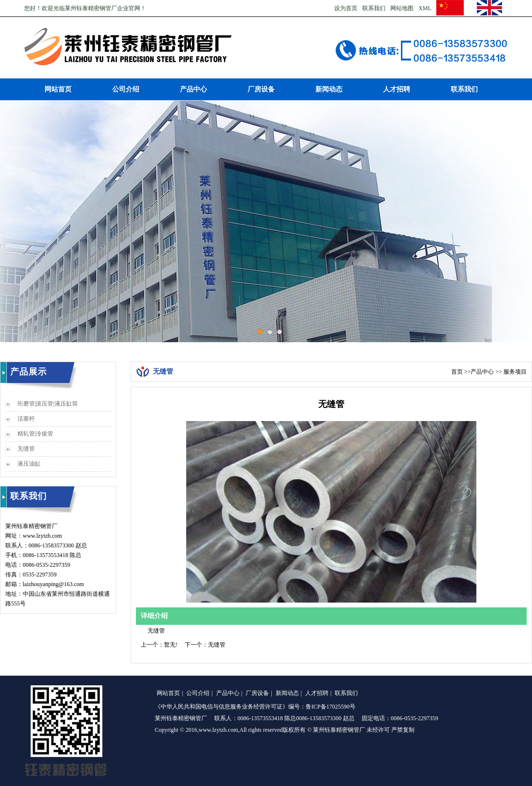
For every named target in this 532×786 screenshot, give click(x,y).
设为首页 (346, 8)
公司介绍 (126, 89)
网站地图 (402, 8)
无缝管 (26, 449)
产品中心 (193, 89)
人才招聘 (397, 89)
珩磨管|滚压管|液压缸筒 (48, 404)
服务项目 (515, 372)
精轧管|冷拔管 (35, 434)
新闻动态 (329, 89)
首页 (457, 372)
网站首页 (58, 89)
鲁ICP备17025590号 (331, 707)
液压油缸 (29, 464)
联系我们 (374, 8)
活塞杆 (26, 419)
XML (425, 8)
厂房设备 (261, 89)
